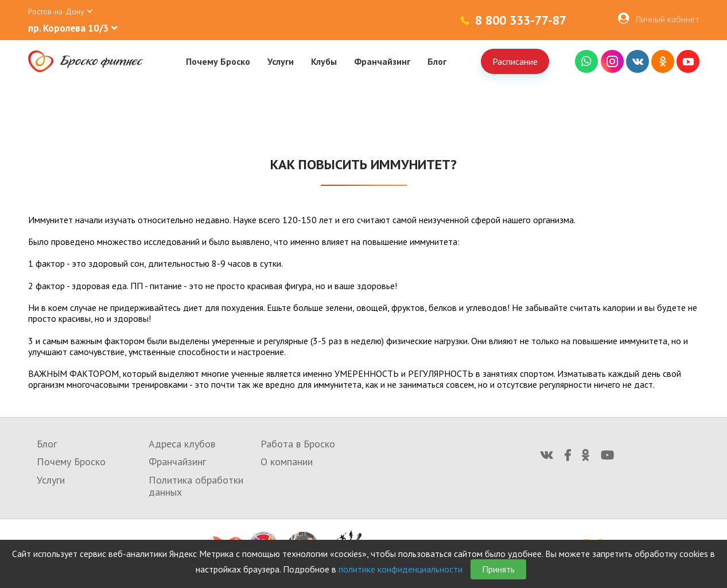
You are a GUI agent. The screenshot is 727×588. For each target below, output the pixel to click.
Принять (498, 569)
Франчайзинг (382, 61)
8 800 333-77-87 (521, 20)
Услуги (281, 61)
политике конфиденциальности (401, 569)
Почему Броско (218, 61)
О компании (287, 462)
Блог (437, 61)
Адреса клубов (182, 444)
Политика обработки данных (196, 486)
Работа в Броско (298, 444)
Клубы (324, 61)
